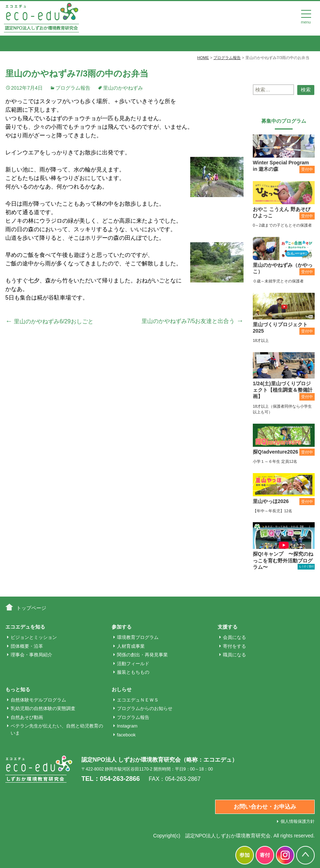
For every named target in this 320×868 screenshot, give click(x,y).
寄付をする (234, 646)
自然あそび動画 (27, 717)
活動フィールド (133, 664)
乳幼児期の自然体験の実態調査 (43, 708)
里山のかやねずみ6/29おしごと (49, 321)
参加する (122, 627)
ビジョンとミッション (34, 637)
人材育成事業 (131, 646)
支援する (228, 627)
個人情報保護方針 (298, 821)
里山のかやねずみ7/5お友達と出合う (193, 321)
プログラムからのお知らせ (145, 708)
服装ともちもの (133, 672)
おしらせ (122, 689)
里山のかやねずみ (123, 88)
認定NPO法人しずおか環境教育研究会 (228, 836)
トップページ (31, 608)
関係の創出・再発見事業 (142, 655)
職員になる (234, 655)
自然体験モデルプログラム (38, 700)
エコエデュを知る (25, 627)
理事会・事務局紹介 (31, 655)
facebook (126, 735)
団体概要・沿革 (27, 646)
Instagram (127, 726)
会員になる (234, 637)
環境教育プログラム (138, 637)
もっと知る (18, 689)
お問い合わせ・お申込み (265, 807)
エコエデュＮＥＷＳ (138, 700)
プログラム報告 (73, 88)
